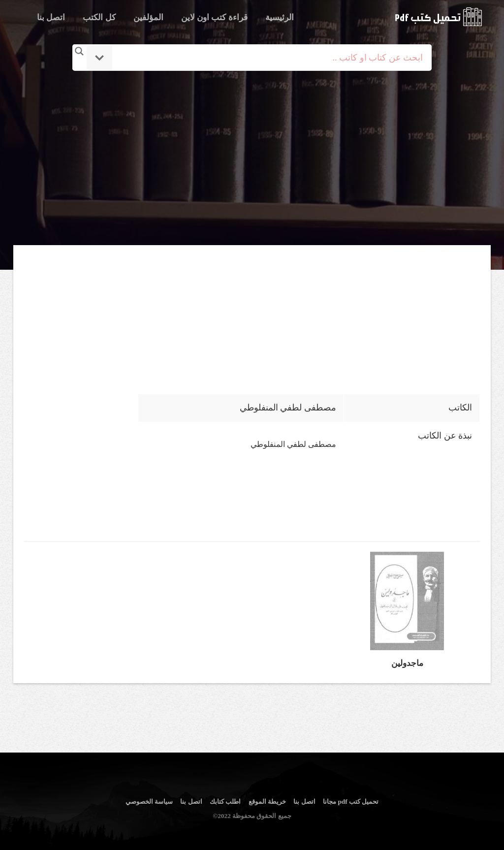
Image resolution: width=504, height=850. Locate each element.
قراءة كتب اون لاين (214, 17)
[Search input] (266, 58)
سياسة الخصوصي (149, 802)
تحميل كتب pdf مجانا (351, 802)
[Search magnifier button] (79, 51)
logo (438, 17)
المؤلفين (148, 17)
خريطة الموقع (267, 802)
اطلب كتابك (225, 802)
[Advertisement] (252, 159)
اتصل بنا (51, 17)
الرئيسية (280, 17)
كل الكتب (99, 17)
